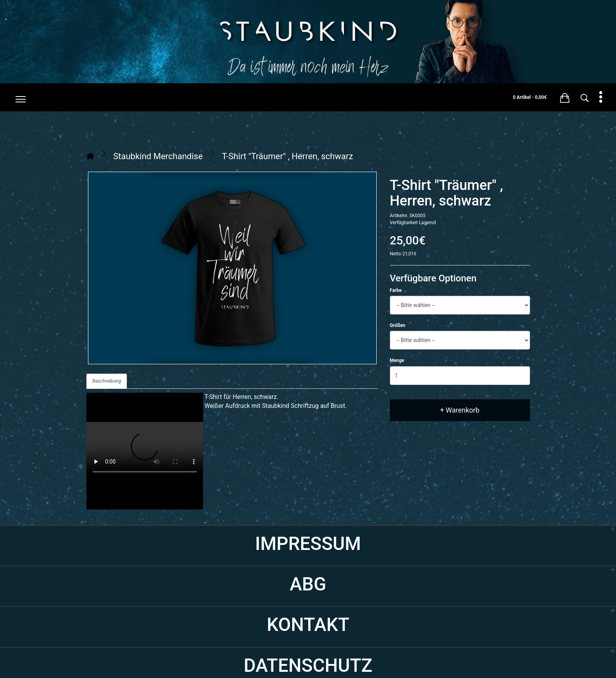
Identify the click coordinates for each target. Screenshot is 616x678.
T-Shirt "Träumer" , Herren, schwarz (287, 156)
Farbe (396, 290)
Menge (397, 360)
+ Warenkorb (460, 410)
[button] (565, 97)
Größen (398, 325)
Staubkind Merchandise (158, 156)
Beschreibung (107, 381)
